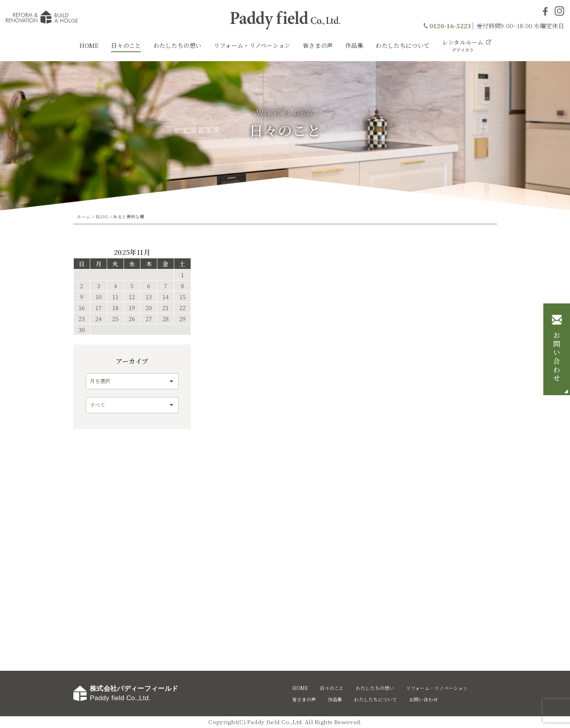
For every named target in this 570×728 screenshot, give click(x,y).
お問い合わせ (557, 357)
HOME (89, 45)
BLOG (102, 216)
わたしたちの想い (177, 45)
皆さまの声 (318, 45)
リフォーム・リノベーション (252, 45)
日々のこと (126, 45)
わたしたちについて (402, 45)
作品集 (354, 45)
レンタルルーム (463, 45)
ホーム (84, 216)
